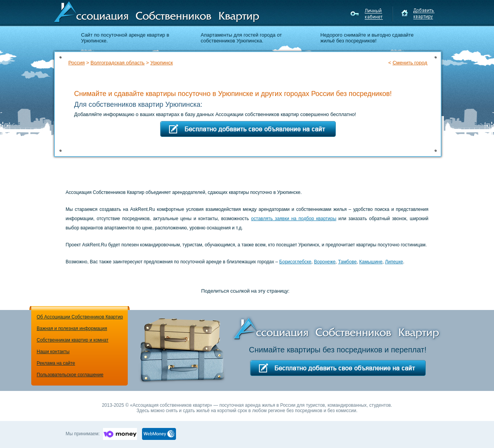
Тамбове (347, 262)
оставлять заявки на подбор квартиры (294, 219)
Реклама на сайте (56, 363)
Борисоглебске (295, 262)
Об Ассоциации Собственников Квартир (80, 317)
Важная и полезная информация (72, 328)
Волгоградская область (117, 63)
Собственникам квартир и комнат (73, 340)
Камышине (371, 262)
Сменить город (410, 63)
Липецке (394, 262)
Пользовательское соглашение (70, 375)
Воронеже (325, 262)
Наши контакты (53, 352)
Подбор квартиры (390, 76)
